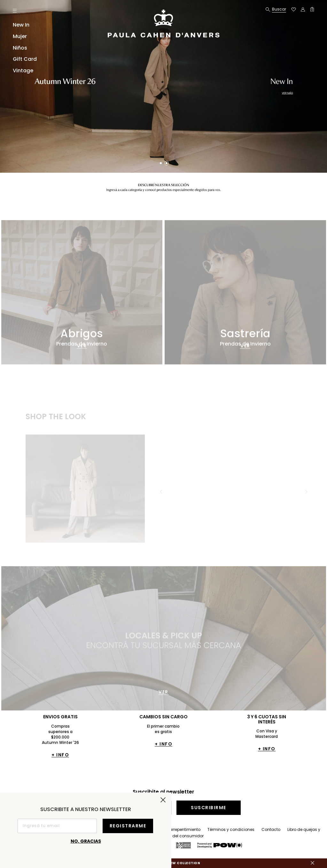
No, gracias (86, 841)
